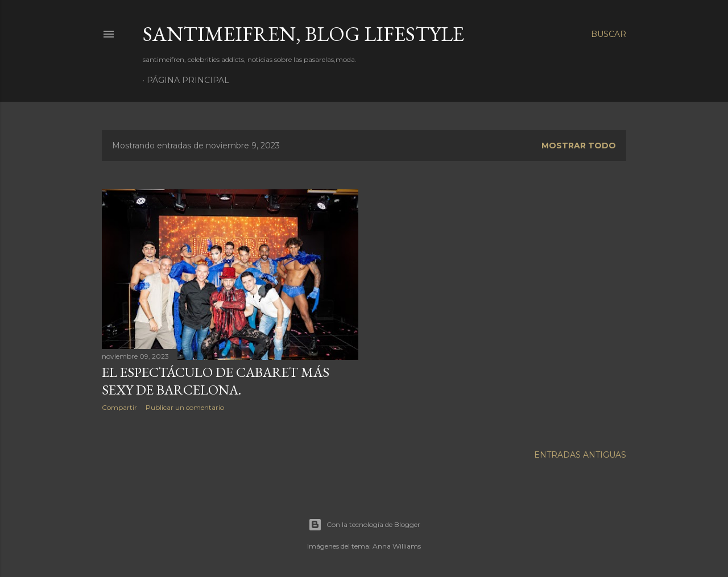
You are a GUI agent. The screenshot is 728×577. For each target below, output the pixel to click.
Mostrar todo (579, 146)
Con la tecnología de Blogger (364, 523)
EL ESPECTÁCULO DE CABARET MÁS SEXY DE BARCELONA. (216, 381)
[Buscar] (609, 34)
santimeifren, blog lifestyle (303, 34)
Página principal (188, 80)
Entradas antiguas (580, 453)
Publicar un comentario (185, 407)
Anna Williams (397, 544)
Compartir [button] (119, 407)
